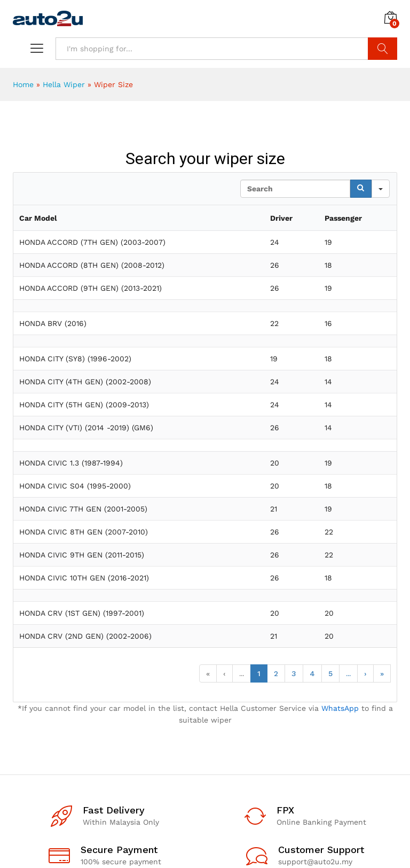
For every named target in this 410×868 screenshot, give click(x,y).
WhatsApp (340, 708)
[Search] (361, 189)
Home (23, 84)
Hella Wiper (64, 84)
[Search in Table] (295, 189)
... (242, 673)
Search (383, 49)
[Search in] (381, 189)
